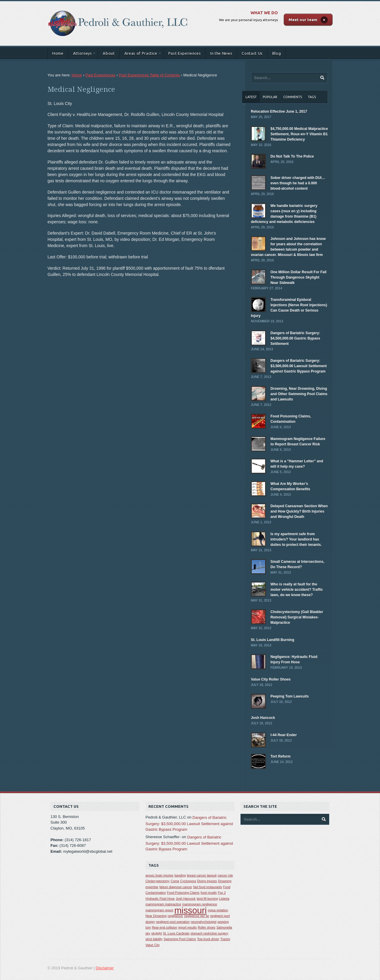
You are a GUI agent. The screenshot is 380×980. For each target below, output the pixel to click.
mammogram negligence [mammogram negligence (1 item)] (200, 904)
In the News (221, 53)
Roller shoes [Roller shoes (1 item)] (206, 927)
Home (58, 53)
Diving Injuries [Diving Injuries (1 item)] (207, 881)
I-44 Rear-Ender (284, 735)
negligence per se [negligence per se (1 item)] (197, 916)
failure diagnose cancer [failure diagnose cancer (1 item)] (176, 887)
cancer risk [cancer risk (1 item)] (225, 875)
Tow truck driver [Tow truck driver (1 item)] (208, 939)
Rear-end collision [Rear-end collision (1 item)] (164, 927)
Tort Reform (281, 756)
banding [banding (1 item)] (180, 875)
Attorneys (82, 54)
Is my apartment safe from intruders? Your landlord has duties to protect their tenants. (296, 539)
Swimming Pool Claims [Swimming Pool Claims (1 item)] (180, 939)
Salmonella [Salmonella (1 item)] (224, 927)
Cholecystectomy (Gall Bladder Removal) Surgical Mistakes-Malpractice (297, 617)
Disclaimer (105, 968)
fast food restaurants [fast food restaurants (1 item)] (208, 887)
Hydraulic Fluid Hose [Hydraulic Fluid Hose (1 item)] (160, 899)
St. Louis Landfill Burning (273, 640)
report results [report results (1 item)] (187, 927)
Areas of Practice (141, 54)
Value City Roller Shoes (271, 679)
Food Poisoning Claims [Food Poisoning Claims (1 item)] (183, 893)
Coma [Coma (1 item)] (175, 881)
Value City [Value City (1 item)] (153, 945)
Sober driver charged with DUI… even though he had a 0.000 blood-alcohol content (298, 183)
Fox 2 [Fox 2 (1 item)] (222, 893)
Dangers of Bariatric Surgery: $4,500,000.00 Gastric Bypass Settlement (295, 338)
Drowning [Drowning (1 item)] (225, 881)
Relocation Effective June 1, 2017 (279, 111)
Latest (251, 97)
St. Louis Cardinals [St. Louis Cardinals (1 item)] (176, 933)
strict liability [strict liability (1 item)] (154, 939)
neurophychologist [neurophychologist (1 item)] (204, 922)
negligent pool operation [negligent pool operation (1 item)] (173, 922)
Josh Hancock (263, 718)
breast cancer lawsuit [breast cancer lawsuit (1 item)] (202, 875)
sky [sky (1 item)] (148, 933)
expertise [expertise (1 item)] (152, 887)
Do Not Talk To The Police (292, 156)
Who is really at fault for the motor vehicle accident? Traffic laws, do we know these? (297, 590)
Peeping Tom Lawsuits (290, 696)
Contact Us (252, 53)
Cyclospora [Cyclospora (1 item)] (188, 881)
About (109, 53)
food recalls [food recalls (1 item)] (209, 893)
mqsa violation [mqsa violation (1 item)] (218, 910)
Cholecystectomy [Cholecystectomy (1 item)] (157, 881)
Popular (270, 97)
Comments (293, 97)
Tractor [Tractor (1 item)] (225, 939)
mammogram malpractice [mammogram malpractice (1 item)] (163, 904)
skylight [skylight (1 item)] (157, 933)
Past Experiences (185, 53)
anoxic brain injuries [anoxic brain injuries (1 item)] (159, 875)
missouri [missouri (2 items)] (190, 910)
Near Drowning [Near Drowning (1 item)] (156, 916)
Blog (277, 53)
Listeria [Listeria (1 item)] (224, 899)
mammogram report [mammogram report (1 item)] (159, 910)
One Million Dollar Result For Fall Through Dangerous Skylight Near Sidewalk (299, 277)
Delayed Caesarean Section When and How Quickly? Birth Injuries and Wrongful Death (299, 511)
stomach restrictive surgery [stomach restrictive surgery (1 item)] (209, 933)
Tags (312, 97)
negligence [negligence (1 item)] (175, 916)
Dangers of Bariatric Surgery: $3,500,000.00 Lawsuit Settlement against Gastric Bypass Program (299, 366)
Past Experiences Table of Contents (149, 75)
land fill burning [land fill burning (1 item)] (208, 899)
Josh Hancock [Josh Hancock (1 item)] (186, 899)
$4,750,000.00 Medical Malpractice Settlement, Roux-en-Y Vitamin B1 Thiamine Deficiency (299, 134)
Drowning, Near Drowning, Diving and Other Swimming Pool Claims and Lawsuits (299, 394)
